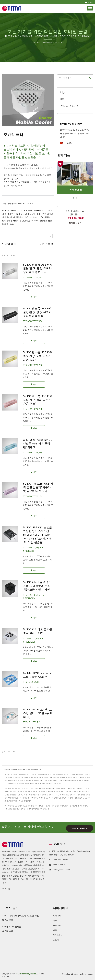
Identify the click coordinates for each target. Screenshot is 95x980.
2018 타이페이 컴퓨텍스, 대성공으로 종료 (20, 916)
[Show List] (52, 244)
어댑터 (75, 806)
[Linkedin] (9, 889)
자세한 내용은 (75, 223)
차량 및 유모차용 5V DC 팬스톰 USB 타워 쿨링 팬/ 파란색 (38, 444)
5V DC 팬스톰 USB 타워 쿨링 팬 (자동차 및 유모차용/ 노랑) (38, 356)
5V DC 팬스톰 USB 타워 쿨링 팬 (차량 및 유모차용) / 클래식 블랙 (38, 312)
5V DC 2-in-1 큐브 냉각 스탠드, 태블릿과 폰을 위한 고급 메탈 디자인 (37, 586)
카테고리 (40, 42)
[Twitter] (6, 889)
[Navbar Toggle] (90, 8)
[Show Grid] (49, 244)
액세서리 (51, 806)
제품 (47, 42)
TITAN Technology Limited (26, 974)
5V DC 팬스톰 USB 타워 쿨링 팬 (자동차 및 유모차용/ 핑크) (38, 400)
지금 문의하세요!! (79, 828)
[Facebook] (3, 889)
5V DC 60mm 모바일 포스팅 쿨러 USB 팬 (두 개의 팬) (38, 713)
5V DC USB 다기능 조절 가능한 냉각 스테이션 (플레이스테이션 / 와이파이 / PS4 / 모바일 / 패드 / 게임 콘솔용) (38, 535)
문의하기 (31, 809)
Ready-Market (88, 974)
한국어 (91, 2)
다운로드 (66, 143)
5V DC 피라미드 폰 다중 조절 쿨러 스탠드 (38, 631)
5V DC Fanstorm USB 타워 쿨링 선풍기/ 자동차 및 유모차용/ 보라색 (38, 487)
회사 (55, 920)
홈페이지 (57, 916)
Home (33, 42)
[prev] (4, 236)
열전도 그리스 (60, 806)
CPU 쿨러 (38, 806)
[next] (51, 236)
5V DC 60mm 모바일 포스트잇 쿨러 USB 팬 (37, 675)
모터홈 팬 (31, 806)
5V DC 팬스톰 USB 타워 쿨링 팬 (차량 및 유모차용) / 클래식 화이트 (38, 268)
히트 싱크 (8, 809)
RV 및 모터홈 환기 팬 (69, 106)
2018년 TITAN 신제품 (11, 927)
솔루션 (56, 940)
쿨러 (52, 42)
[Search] (73, 78)
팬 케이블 (68, 806)
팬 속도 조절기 (82, 806)
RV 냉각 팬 (58, 935)
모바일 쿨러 (60, 42)
